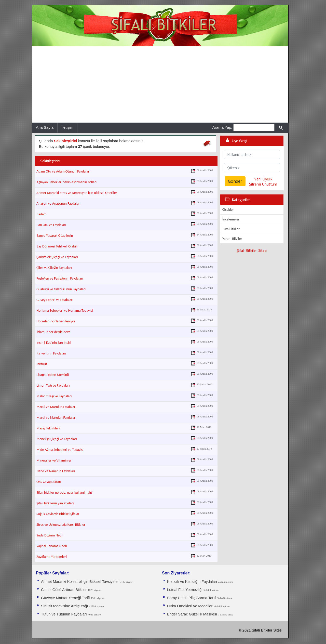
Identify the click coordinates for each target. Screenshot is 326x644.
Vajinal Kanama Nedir (52, 546)
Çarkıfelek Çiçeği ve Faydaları (57, 257)
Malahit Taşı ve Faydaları (54, 396)
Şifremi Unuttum (263, 184)
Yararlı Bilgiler (232, 239)
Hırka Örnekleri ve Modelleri (190, 606)
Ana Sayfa (45, 127)
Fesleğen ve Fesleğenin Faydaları (60, 278)
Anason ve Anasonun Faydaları (58, 203)
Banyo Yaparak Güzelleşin (55, 236)
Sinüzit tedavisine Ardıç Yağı (64, 606)
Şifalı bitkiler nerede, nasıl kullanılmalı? (64, 492)
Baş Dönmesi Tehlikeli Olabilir (58, 246)
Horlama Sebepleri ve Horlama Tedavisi (65, 311)
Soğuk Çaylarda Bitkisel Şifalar (58, 514)
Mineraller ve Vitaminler (54, 460)
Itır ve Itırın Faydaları (51, 353)
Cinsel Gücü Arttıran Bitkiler (64, 590)
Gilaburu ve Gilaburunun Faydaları (61, 289)
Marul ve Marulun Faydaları (56, 407)
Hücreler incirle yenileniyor (56, 321)
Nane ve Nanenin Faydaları (56, 471)
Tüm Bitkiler (231, 229)
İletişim (67, 127)
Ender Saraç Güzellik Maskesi (192, 614)
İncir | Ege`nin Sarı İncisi (54, 343)
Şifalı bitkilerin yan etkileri (55, 503)
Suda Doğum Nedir (50, 535)
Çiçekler (228, 210)
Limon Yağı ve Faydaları (53, 385)
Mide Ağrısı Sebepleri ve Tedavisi (60, 450)
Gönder (235, 181)
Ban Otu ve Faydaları (51, 225)
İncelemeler (231, 219)
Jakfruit (42, 364)
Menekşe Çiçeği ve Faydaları (57, 439)
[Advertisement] (160, 84)
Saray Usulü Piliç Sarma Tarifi (192, 598)
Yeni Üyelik (263, 179)
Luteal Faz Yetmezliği (185, 590)
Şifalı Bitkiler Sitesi (252, 250)
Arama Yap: (222, 127)
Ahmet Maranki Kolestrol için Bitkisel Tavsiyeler (80, 582)
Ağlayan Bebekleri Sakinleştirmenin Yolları (66, 182)
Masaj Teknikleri (48, 428)
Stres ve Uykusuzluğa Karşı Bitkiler (61, 525)
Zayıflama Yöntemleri (52, 557)
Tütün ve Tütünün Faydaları (64, 614)
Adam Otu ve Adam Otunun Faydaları (63, 171)
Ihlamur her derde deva (53, 332)
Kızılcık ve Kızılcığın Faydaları (192, 582)
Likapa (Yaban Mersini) (53, 375)
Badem (42, 214)
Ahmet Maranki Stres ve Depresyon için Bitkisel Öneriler (77, 193)
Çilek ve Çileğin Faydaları (54, 268)
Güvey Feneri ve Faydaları (55, 300)
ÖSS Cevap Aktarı (49, 482)
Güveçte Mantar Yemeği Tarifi (65, 598)
